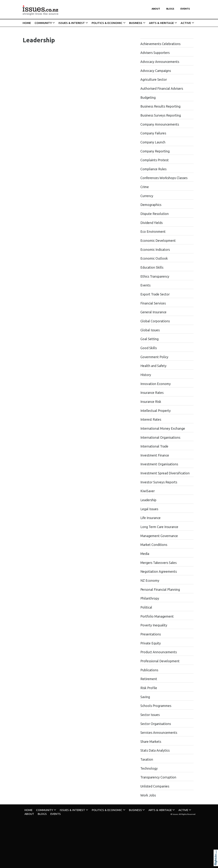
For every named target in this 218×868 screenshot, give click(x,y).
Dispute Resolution (155, 214)
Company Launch (153, 142)
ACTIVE (186, 23)
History (146, 375)
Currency (147, 196)
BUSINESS (136, 23)
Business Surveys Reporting (161, 115)
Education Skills (152, 267)
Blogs (170, 9)
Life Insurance (150, 518)
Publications (149, 670)
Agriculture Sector (154, 80)
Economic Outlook (154, 258)
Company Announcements (160, 124)
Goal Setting (149, 339)
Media (145, 554)
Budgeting (148, 98)
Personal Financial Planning (160, 590)
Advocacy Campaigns (156, 71)
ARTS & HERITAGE (161, 23)
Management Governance (159, 536)
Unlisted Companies (155, 786)
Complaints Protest (155, 160)
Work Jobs (148, 795)
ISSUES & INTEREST (72, 23)
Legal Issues (149, 509)
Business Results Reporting (160, 106)
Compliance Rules (153, 169)
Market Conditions (154, 545)
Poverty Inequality (154, 625)
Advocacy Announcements (160, 62)
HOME (27, 23)
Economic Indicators (155, 250)
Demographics (151, 205)
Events (185, 9)
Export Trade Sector (155, 294)
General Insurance (153, 312)
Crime (145, 187)
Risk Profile (149, 688)
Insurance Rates (152, 393)
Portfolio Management (157, 616)
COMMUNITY (43, 23)
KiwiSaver (148, 491)
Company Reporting (155, 151)
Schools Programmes (156, 706)
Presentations (151, 634)
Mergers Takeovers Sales (158, 563)
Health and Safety (153, 366)
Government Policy (154, 357)
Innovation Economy (156, 384)
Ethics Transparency (155, 276)
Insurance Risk (151, 402)
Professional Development (160, 661)
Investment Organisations (159, 464)
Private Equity (151, 643)
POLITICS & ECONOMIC (107, 23)
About (156, 9)
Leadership (148, 500)
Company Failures (153, 133)
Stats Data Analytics (155, 750)
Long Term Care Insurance (159, 527)
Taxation (147, 759)
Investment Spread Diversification (165, 473)
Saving (145, 697)
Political (146, 607)
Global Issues (150, 330)
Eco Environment (153, 232)
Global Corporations (155, 321)
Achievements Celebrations (160, 44)
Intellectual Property (156, 411)
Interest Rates (151, 419)
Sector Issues (150, 715)
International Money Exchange (163, 428)
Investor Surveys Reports (159, 482)
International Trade (154, 446)
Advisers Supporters (155, 53)
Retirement (149, 679)
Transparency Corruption (158, 777)
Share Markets (151, 742)
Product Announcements (159, 652)
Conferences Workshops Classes (164, 178)
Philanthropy (150, 598)
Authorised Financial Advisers (162, 89)
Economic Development (158, 241)
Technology (149, 768)
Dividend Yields (151, 223)
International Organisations (160, 437)
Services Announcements (159, 733)
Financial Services (153, 303)
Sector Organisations (156, 724)
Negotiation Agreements (159, 572)
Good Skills (149, 348)
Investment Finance (155, 455)
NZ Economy (150, 581)
